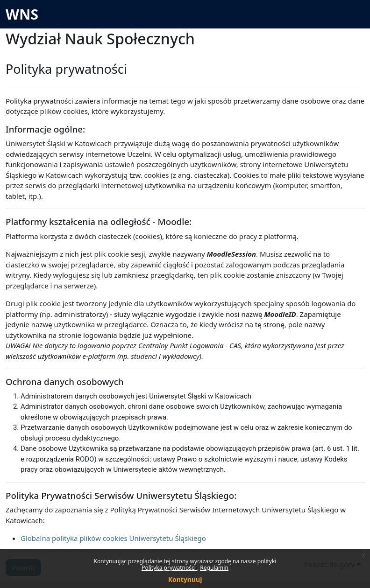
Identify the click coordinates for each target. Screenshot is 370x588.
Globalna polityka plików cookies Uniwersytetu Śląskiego (113, 538)
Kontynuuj (185, 579)
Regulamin (214, 568)
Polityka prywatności (169, 568)
